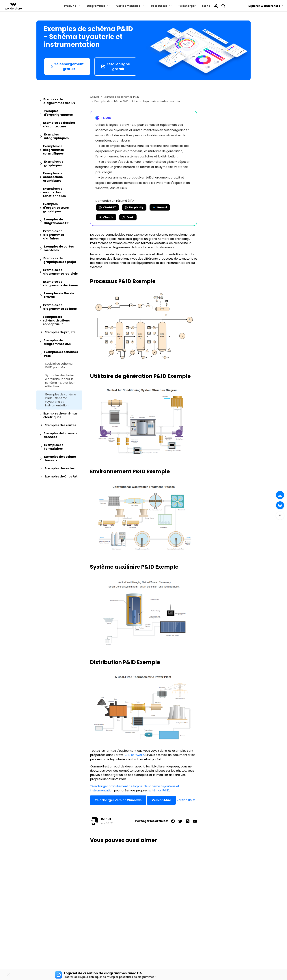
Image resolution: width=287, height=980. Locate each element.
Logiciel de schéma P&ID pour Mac (59, 366)
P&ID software (134, 755)
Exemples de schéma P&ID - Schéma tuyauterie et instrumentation (61, 400)
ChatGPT (107, 207)
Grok (128, 217)
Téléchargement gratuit (67, 66)
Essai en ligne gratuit (115, 66)
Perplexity (134, 207)
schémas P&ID (159, 790)
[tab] (59, 101)
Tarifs (206, 6)
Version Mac (161, 800)
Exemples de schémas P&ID (121, 97)
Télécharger (187, 6)
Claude (106, 217)
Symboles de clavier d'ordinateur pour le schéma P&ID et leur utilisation (60, 381)
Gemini (160, 207)
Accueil (95, 97)
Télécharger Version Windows (118, 800)
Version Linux (186, 800)
